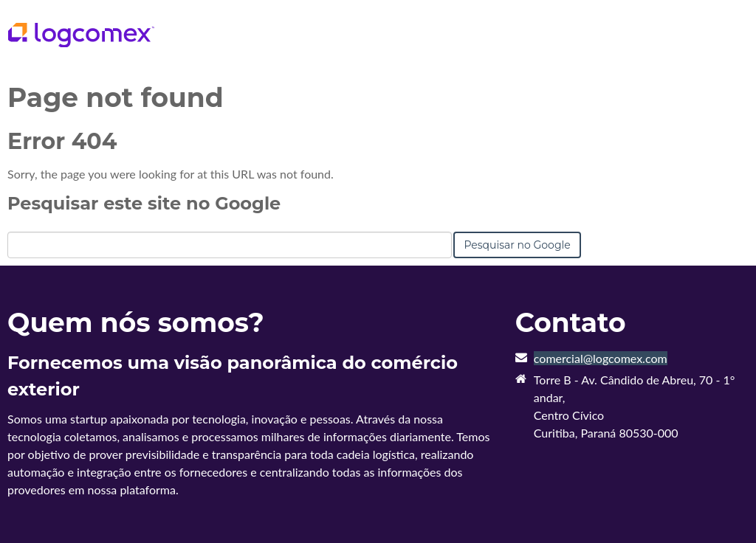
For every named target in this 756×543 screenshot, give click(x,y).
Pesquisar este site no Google (144, 203)
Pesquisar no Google (517, 245)
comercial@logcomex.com (601, 358)
